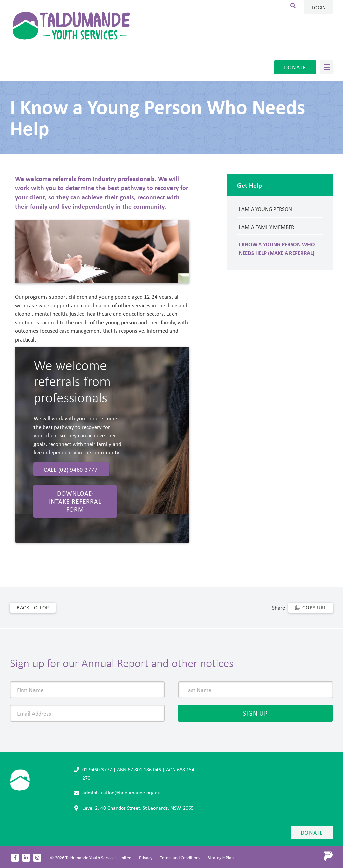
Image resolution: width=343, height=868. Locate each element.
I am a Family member (267, 227)
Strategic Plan (221, 857)
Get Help (250, 185)
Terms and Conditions (180, 857)
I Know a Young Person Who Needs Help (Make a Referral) (277, 249)
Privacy (146, 857)
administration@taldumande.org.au (121, 792)
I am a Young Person (265, 209)
